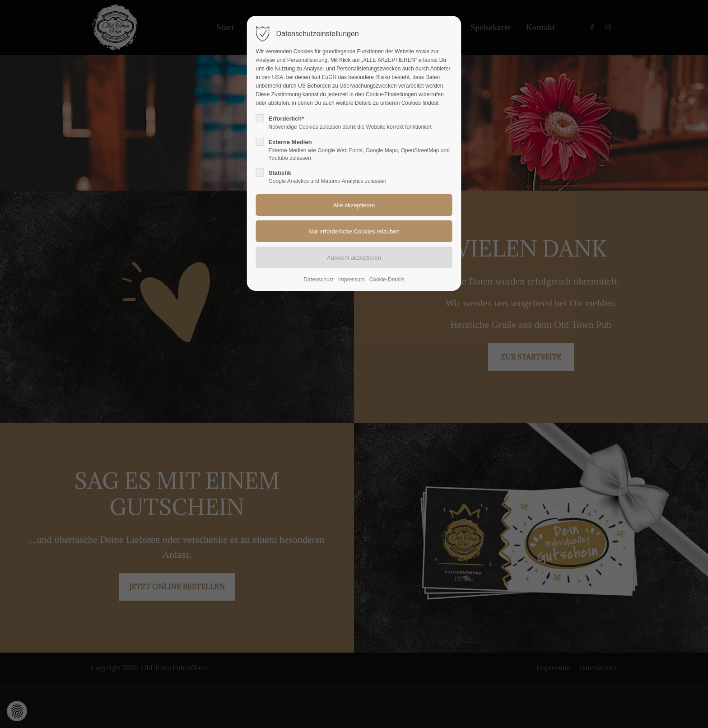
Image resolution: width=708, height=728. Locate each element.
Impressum (352, 280)
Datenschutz (319, 280)
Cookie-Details (387, 280)
